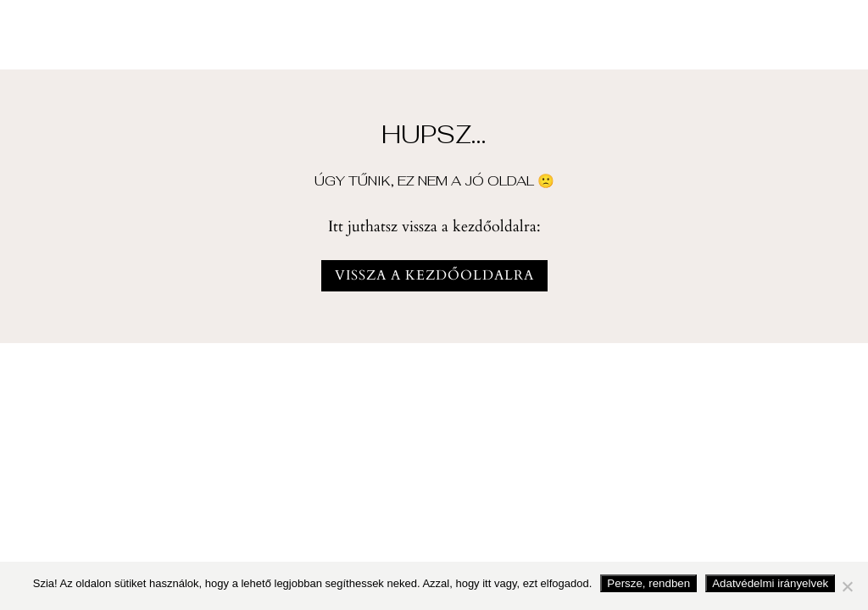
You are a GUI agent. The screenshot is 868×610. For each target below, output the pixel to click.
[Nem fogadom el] (847, 586)
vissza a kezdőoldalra (434, 275)
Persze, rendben (648, 583)
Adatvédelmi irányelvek (770, 583)
